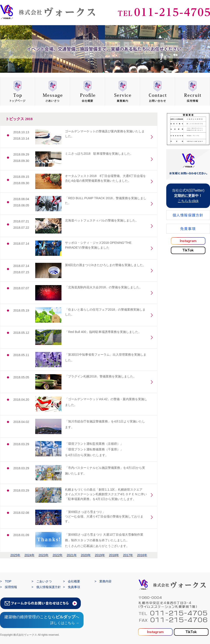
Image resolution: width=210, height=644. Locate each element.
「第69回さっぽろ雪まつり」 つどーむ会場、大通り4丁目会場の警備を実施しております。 (104, 517)
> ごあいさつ (42, 581)
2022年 (58, 555)
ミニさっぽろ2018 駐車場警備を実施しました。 (99, 154)
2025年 (15, 555)
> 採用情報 (9, 587)
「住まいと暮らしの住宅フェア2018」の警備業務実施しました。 (105, 312)
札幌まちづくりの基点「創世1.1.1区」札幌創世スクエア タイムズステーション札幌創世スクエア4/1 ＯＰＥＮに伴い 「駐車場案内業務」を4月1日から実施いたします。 (106, 494)
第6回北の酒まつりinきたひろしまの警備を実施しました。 (105, 265)
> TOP (6, 581)
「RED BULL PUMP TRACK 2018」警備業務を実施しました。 (106, 201)
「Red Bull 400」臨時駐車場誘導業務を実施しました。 (103, 332)
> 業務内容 (103, 581)
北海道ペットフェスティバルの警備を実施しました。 (102, 220)
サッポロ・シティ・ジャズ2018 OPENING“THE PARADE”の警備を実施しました (98, 245)
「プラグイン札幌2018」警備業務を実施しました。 (101, 376)
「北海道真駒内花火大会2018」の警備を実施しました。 (104, 287)
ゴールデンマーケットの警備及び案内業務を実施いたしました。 (105, 134)
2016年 (142, 555)
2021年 (72, 555)
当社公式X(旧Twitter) (188, 196)
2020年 (86, 555)
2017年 (128, 555)
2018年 (114, 555)
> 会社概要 (72, 581)
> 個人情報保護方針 (46, 587)
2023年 (44, 555)
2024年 (30, 555)
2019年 (100, 555)
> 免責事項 (72, 587)
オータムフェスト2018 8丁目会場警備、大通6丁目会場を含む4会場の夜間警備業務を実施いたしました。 (105, 178)
